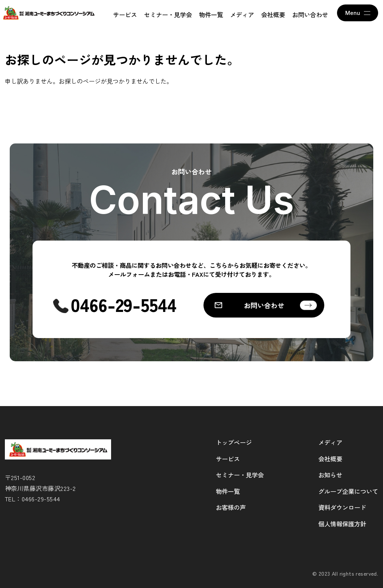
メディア (242, 15)
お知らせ (330, 475)
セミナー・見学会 (168, 15)
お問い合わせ (310, 15)
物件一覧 (211, 15)
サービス (125, 15)
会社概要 (273, 15)
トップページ (234, 442)
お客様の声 (231, 507)
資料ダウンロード (342, 507)
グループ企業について (348, 491)
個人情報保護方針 (342, 524)
